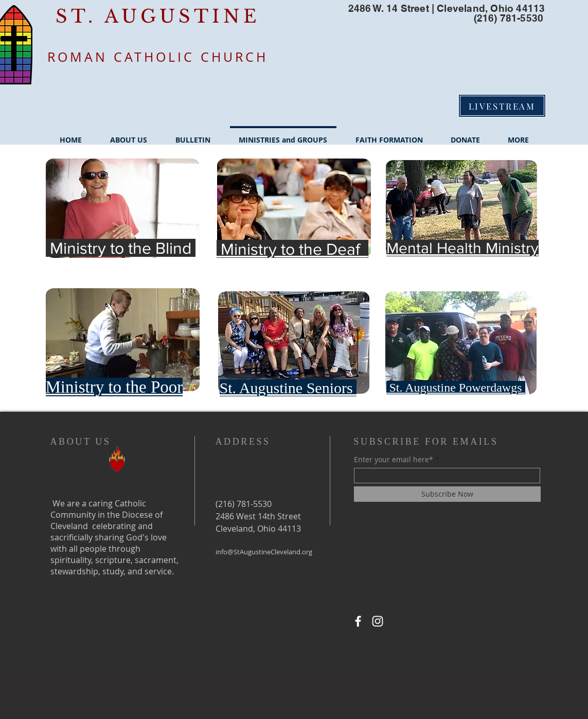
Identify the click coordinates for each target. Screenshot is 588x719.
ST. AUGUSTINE (158, 16)
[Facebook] (358, 621)
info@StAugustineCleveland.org (264, 552)
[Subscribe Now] (447, 494)
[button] (129, 135)
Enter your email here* (394, 460)
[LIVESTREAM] (502, 106)
